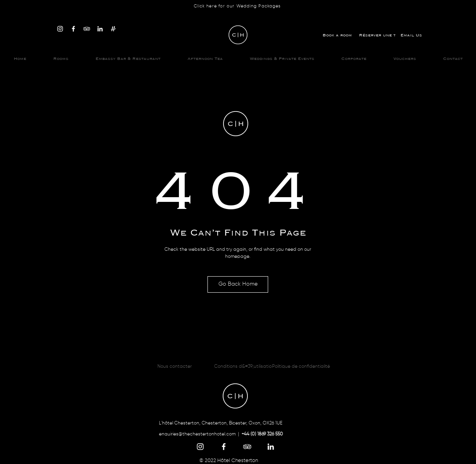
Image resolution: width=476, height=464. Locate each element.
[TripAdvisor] (87, 29)
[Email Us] (411, 35)
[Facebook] (73, 29)
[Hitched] (113, 29)
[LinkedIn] (100, 29)
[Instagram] (60, 29)
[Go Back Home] (238, 284)
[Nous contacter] (174, 367)
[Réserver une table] (383, 35)
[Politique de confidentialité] (301, 367)
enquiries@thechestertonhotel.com (197, 434)
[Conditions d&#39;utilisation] (244, 367)
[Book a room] (337, 35)
